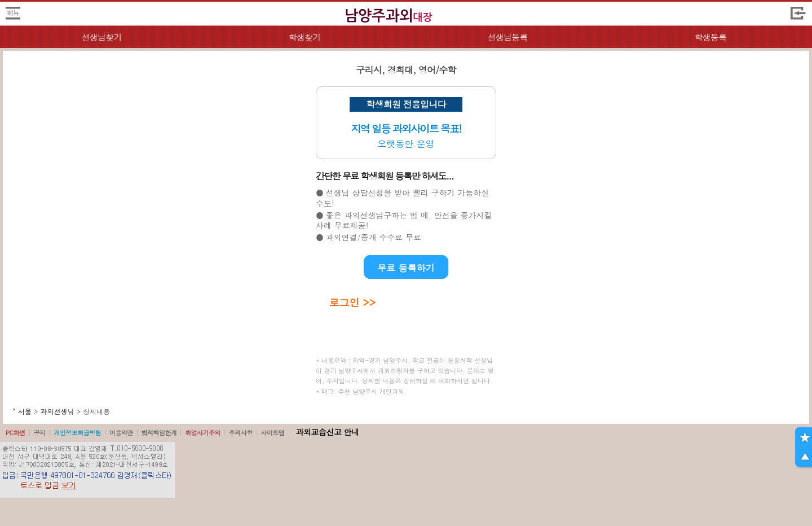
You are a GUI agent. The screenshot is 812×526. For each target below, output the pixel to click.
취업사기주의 (203, 433)
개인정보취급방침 (77, 433)
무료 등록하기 (406, 268)
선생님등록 (507, 37)
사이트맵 (272, 433)
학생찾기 (305, 37)
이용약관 (121, 433)
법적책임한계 (159, 433)
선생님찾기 (101, 37)
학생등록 (711, 37)
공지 (40, 433)
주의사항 (241, 433)
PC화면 (16, 433)
